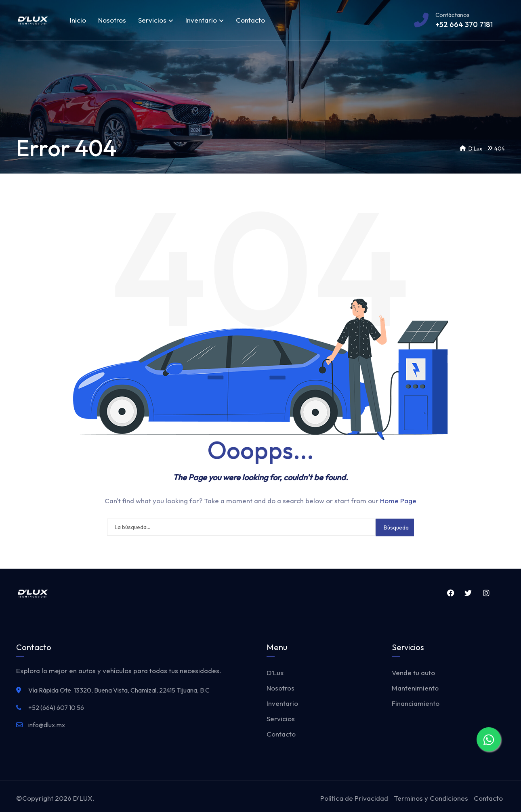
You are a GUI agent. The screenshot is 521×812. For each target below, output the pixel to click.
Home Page (398, 501)
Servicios (156, 20)
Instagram (486, 593)
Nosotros (112, 20)
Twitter (468, 593)
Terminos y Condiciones (431, 798)
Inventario (205, 20)
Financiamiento (416, 703)
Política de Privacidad (354, 798)
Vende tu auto (413, 673)
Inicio (78, 20)
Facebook (450, 593)
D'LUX (83, 798)
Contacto (250, 20)
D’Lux (275, 673)
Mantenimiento (415, 688)
